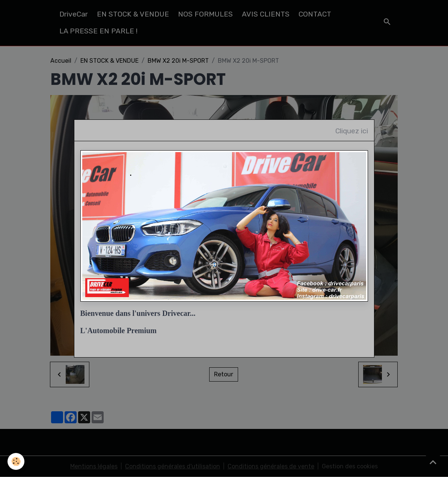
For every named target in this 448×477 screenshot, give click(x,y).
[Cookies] (16, 461)
